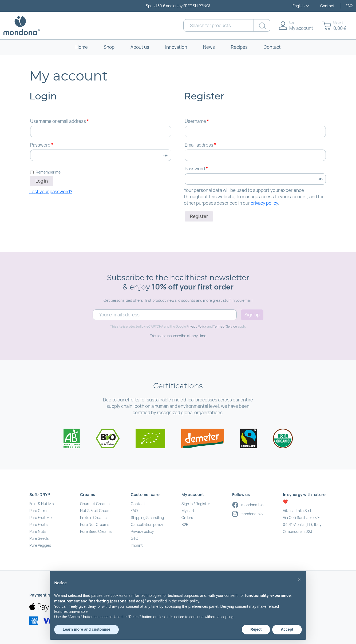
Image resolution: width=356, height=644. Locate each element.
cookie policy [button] (189, 601)
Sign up (252, 315)
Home (82, 47)
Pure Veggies (40, 545)
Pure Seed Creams (96, 531)
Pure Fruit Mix (41, 518)
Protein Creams (93, 518)
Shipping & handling (147, 518)
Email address (200, 145)
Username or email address (59, 121)
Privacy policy (142, 531)
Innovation (176, 47)
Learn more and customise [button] (86, 629)
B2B (185, 524)
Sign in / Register (196, 504)
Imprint (137, 545)
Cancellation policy (147, 524)
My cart (188, 511)
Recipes (239, 47)
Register (199, 216)
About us (140, 47)
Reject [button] (256, 629)
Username (197, 121)
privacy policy (264, 203)
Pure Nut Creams (95, 524)
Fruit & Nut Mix (42, 504)
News (209, 47)
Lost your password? (51, 192)
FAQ (349, 6)
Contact (327, 6)
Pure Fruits (38, 524)
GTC (135, 538)
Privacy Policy (197, 326)
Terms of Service (225, 326)
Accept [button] (287, 629)
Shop (109, 47)
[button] (299, 579)
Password (42, 145)
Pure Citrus (39, 511)
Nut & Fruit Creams (96, 511)
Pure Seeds (39, 538)
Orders (187, 518)
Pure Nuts (38, 531)
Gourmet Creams (95, 504)
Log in (42, 181)
